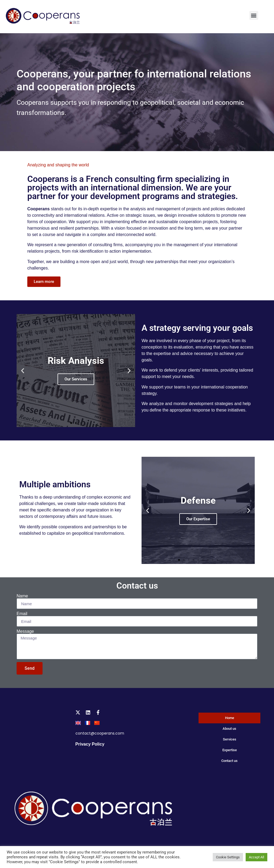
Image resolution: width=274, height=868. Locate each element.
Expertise (230, 750)
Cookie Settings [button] (228, 857)
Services (230, 739)
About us (229, 729)
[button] (254, 15)
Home (230, 718)
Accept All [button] (256, 857)
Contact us (137, 586)
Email (22, 614)
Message (25, 631)
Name (22, 596)
